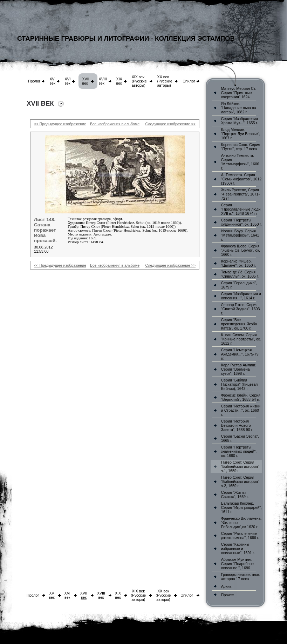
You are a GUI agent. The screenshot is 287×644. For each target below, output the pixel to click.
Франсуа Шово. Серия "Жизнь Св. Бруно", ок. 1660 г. (241, 250)
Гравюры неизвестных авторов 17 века (240, 577)
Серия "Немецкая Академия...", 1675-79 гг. (240, 354)
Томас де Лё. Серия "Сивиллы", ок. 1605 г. (240, 274)
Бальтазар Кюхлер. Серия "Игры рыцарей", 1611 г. (241, 507)
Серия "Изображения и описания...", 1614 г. (241, 296)
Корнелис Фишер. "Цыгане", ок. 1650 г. (238, 263)
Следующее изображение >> (170, 124)
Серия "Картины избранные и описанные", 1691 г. (238, 549)
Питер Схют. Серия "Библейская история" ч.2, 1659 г (240, 482)
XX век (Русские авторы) (165, 81)
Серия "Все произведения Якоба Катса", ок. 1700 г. (239, 324)
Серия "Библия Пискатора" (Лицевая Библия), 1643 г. (239, 384)
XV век (52, 81)
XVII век (86, 81)
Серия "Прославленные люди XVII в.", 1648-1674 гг (241, 209)
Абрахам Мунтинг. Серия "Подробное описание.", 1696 (237, 564)
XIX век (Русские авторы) (139, 81)
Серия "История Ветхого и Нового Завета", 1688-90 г (237, 425)
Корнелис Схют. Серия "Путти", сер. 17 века (241, 147)
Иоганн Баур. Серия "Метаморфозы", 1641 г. (240, 235)
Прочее (228, 595)
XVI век (67, 81)
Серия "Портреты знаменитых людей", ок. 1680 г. (239, 451)
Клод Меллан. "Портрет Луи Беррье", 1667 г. (241, 134)
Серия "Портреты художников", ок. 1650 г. (241, 222)
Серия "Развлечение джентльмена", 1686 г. (240, 536)
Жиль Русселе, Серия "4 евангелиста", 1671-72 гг (240, 194)
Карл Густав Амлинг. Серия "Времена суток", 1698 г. (239, 369)
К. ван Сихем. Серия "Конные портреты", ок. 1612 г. (241, 339)
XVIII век (103, 81)
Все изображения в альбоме (115, 124)
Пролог (34, 81)
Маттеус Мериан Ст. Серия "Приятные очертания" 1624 (239, 93)
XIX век (119, 81)
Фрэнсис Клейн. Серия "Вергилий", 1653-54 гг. (241, 397)
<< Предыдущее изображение (60, 124)
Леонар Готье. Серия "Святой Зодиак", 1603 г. (241, 309)
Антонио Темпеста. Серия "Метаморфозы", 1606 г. (240, 162)
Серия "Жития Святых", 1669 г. (235, 494)
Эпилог (189, 81)
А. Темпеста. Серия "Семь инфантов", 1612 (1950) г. (241, 179)
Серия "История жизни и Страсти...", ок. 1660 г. (241, 410)
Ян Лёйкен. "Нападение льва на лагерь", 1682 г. (239, 108)
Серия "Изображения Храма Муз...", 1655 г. (240, 121)
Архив (226, 586)
